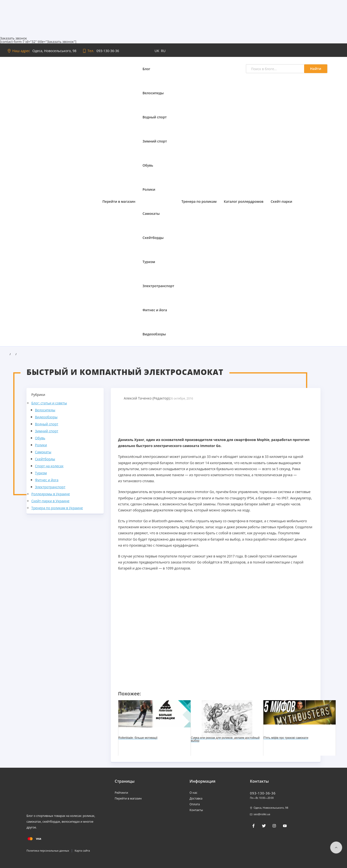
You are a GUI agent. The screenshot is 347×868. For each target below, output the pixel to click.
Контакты (196, 810)
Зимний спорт (155, 141)
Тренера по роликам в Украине (57, 508)
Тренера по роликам (199, 201)
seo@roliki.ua (262, 814)
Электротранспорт (158, 286)
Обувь (148, 165)
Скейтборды (153, 238)
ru (163, 51)
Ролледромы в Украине (51, 494)
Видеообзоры (154, 334)
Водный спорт (155, 117)
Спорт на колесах (49, 466)
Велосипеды (153, 93)
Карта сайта (82, 851)
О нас (194, 793)
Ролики (149, 189)
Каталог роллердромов (244, 201)
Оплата (195, 804)
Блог (147, 69)
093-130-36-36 (108, 51)
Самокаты (151, 214)
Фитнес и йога (155, 310)
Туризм (149, 262)
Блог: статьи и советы (49, 403)
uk (157, 51)
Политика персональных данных (48, 851)
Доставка (196, 798)
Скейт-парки (281, 201)
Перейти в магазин (119, 201)
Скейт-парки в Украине (50, 501)
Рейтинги (121, 793)
